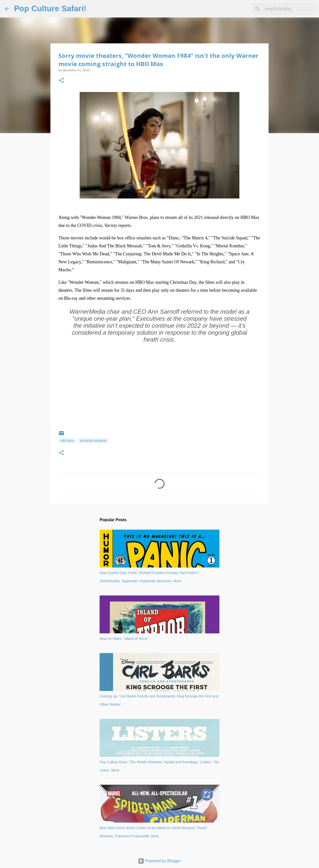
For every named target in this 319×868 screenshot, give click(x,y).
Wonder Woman (93, 441)
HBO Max (67, 441)
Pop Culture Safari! (50, 8)
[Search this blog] (289, 9)
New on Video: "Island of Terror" (124, 639)
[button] (61, 81)
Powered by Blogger (160, 861)
